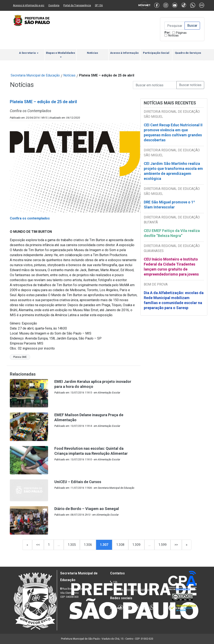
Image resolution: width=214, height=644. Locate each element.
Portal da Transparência (77, 5)
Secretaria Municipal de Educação (35, 75)
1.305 (72, 545)
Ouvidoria (54, 5)
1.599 (162, 545)
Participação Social (156, 53)
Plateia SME (20, 357)
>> (176, 545)
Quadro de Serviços (188, 53)
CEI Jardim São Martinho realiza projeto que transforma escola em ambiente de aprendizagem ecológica (173, 171)
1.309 (136, 545)
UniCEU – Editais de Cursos (78, 482)
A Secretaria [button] (29, 53)
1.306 (88, 545)
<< (38, 545)
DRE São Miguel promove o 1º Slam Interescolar (169, 205)
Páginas (181, 33)
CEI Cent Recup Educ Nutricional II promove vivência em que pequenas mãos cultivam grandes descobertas (173, 132)
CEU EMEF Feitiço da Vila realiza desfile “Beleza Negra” (172, 233)
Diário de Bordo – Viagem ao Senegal (87, 509)
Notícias (173, 35)
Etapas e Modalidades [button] (61, 54)
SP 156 (99, 5)
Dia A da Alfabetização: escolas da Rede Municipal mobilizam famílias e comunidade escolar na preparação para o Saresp (174, 300)
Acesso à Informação (124, 53)
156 (115, 582)
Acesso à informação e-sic (29, 5)
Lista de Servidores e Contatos (132, 589)
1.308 (120, 545)
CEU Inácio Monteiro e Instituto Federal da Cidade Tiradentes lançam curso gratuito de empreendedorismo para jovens (171, 267)
